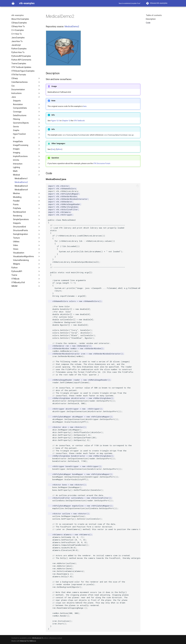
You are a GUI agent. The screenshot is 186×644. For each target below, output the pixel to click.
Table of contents (154, 15)
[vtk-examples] (13, 3)
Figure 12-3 (55, 121)
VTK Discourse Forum (102, 163)
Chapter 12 (66, 121)
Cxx (53, 149)
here (85, 106)
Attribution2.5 (38, 638)
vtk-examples (18, 15)
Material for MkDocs (28, 641)
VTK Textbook (79, 121)
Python (59, 149)
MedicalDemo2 (72, 27)
